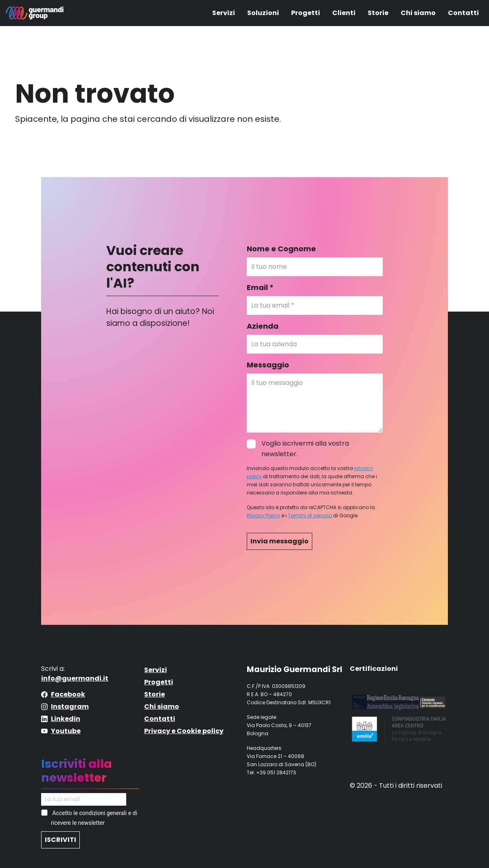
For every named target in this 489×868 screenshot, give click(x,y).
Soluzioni (263, 13)
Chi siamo (418, 13)
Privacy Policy (263, 515)
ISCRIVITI (60, 840)
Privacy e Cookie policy (184, 731)
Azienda (263, 326)
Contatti (463, 13)
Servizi (224, 13)
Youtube (66, 731)
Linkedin (66, 719)
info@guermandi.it (75, 678)
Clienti (344, 13)
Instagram (70, 706)
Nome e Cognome (281, 249)
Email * (260, 287)
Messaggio (268, 365)
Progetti (306, 13)
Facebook (68, 694)
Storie (378, 13)
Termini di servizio (310, 515)
